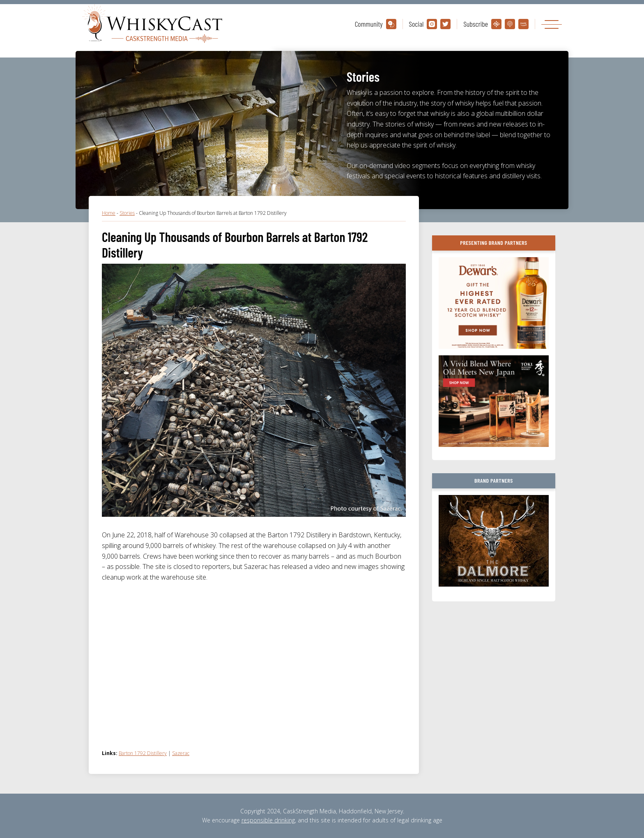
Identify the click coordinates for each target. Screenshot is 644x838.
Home (109, 213)
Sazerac (181, 753)
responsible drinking (268, 820)
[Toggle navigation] (552, 24)
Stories (127, 213)
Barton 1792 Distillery (143, 753)
